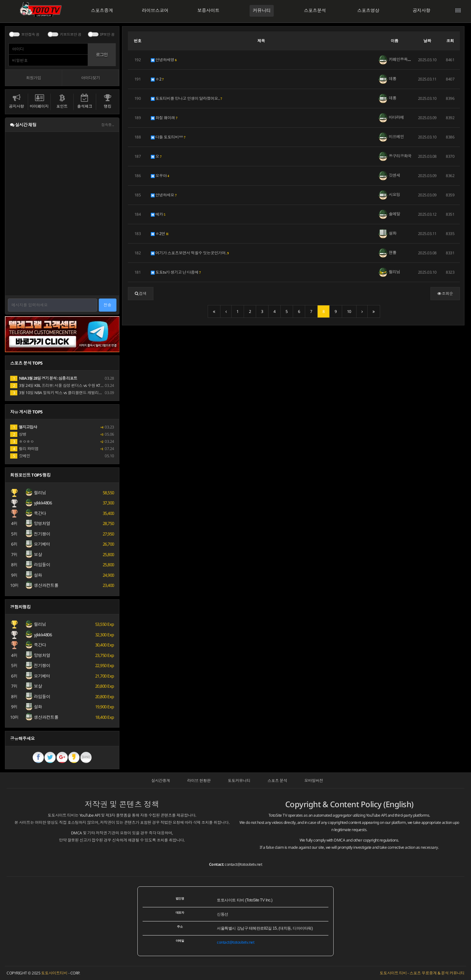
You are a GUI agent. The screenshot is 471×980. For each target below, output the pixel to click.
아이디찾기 (91, 78)
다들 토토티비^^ (168, 137)
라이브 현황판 (199, 780)
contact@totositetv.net (243, 864)
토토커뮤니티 (239, 780)
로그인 (102, 54)
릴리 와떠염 (24, 449)
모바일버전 (314, 780)
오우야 (160, 176)
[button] (141, 294)
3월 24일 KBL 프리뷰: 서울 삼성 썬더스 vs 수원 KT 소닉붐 (61, 385)
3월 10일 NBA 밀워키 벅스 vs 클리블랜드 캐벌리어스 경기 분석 (67, 393)
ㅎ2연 (160, 234)
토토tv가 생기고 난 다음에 (176, 272)
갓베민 (20, 456)
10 (349, 311)
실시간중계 (161, 780)
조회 (450, 41)
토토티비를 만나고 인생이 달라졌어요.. (187, 98)
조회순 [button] (445, 293)
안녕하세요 (164, 195)
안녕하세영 (164, 60)
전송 (108, 305)
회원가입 (33, 78)
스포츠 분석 (277, 780)
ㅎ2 (157, 79)
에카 (158, 214)
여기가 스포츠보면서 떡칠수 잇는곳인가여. (190, 253)
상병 (18, 434)
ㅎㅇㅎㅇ (22, 441)
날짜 (427, 41)
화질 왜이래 (164, 118)
